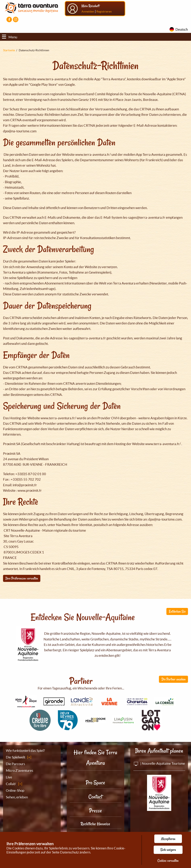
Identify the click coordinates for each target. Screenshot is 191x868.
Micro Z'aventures (19, 770)
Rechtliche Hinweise (95, 824)
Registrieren (104, 12)
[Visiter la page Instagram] (16, 19)
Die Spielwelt (16, 757)
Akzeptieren (168, 839)
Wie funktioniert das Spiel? (25, 750)
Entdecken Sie (177, 611)
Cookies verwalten (168, 861)
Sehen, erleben (17, 797)
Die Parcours (15, 764)
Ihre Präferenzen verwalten (22, 578)
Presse (95, 811)
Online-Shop (15, 790)
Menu (10, 37)
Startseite (9, 50)
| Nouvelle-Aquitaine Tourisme (159, 763)
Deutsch (182, 29)
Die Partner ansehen (173, 679)
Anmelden (88, 12)
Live (9, 777)
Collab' (11, 784)
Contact (95, 797)
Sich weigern (168, 850)
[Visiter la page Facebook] (9, 19)
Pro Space (95, 783)
